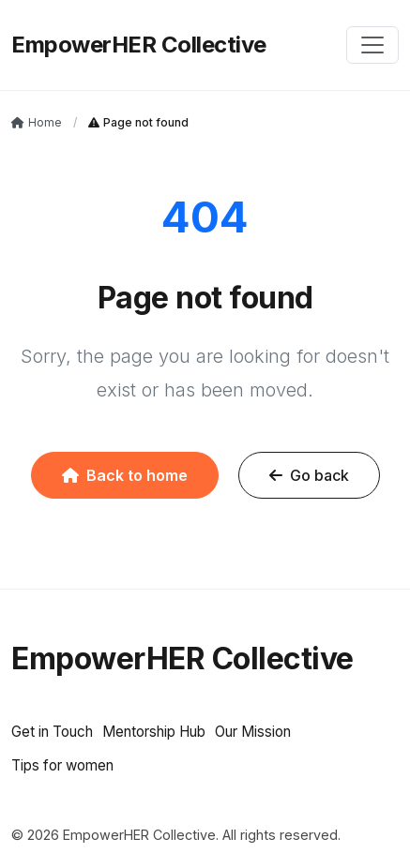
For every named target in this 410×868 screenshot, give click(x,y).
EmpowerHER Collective (139, 45)
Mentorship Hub (154, 732)
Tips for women (62, 765)
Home (37, 122)
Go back (309, 475)
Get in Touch (52, 732)
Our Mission (253, 732)
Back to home (125, 475)
